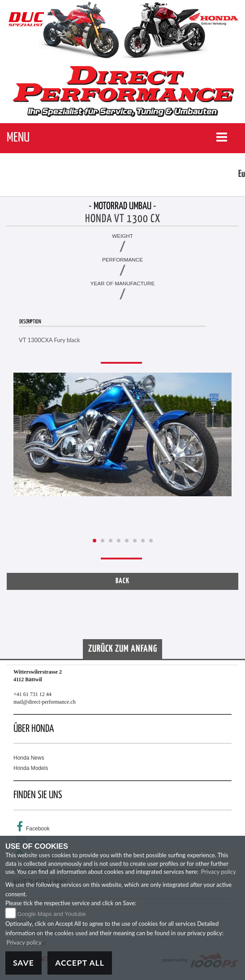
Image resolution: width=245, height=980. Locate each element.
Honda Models (31, 768)
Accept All (80, 963)
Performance (122, 260)
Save (24, 963)
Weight (122, 236)
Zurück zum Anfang (123, 649)
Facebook (38, 829)
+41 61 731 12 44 (32, 694)
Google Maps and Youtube (51, 914)
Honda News (29, 758)
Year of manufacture (123, 283)
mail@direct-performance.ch (45, 702)
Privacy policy (219, 872)
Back (122, 581)
